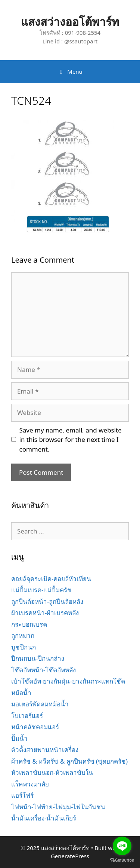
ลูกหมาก (23, 635)
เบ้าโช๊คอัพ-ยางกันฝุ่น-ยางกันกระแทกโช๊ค (68, 681)
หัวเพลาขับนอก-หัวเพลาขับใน (52, 772)
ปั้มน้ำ (19, 738)
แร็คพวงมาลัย (30, 784)
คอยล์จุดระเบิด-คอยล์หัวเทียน (51, 579)
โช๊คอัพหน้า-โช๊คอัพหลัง (43, 670)
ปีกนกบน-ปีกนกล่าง (38, 658)
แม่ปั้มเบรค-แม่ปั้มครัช (41, 590)
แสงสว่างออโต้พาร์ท (70, 22)
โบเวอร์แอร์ (27, 716)
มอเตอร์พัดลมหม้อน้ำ (40, 704)
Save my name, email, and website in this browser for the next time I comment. (71, 440)
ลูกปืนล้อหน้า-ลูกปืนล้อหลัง (47, 601)
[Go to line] (122, 846)
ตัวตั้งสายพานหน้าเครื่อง (45, 750)
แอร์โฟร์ (22, 795)
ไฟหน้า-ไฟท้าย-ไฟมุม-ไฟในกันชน (58, 807)
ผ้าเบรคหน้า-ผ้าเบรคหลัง (45, 613)
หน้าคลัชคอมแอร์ (35, 727)
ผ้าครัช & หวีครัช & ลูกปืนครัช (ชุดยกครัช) (69, 761)
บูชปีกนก (24, 647)
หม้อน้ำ (21, 693)
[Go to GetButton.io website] (122, 860)
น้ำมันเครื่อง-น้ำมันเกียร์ (44, 818)
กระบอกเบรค (29, 624)
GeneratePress (70, 856)
